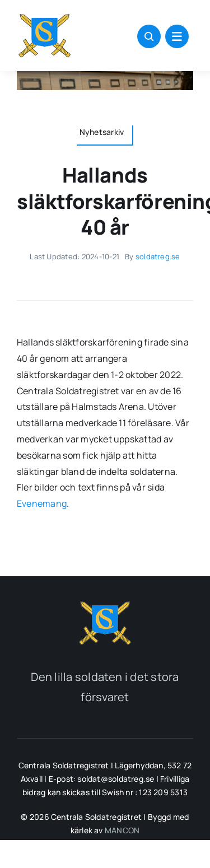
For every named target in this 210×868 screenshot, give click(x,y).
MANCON (122, 830)
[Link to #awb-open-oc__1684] (177, 36)
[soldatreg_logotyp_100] (45, 16)
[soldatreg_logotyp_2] (105, 603)
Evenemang (42, 503)
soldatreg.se (158, 256)
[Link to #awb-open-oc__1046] (149, 36)
